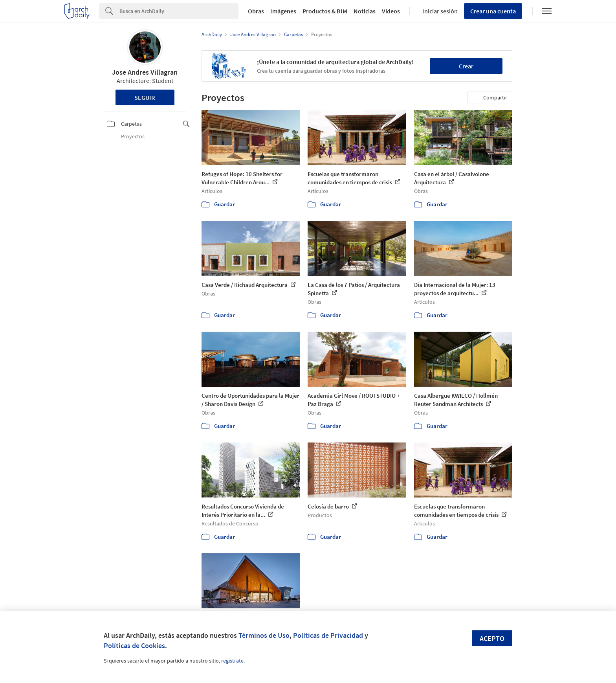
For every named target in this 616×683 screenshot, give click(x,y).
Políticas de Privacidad (328, 635)
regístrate (232, 661)
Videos (391, 11)
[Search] (179, 11)
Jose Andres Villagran (145, 72)
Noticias (365, 11)
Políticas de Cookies (134, 645)
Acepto (492, 638)
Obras (256, 11)
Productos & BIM (325, 11)
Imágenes (283, 11)
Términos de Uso (264, 635)
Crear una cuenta (493, 11)
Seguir (145, 97)
